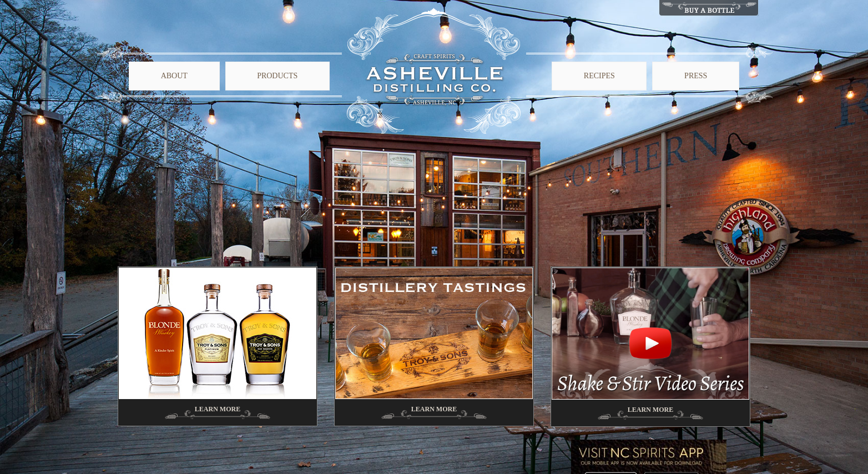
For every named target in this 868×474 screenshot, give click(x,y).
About (174, 76)
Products (277, 76)
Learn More (218, 409)
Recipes (599, 76)
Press (696, 76)
